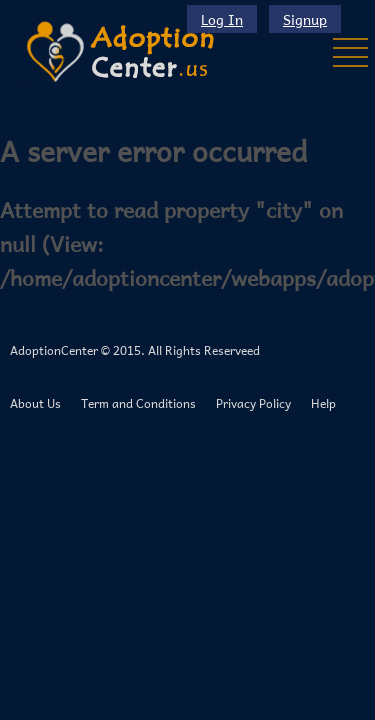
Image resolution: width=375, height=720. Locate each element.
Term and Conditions (138, 403)
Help (323, 403)
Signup (305, 19)
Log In (222, 19)
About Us (35, 403)
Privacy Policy (253, 403)
